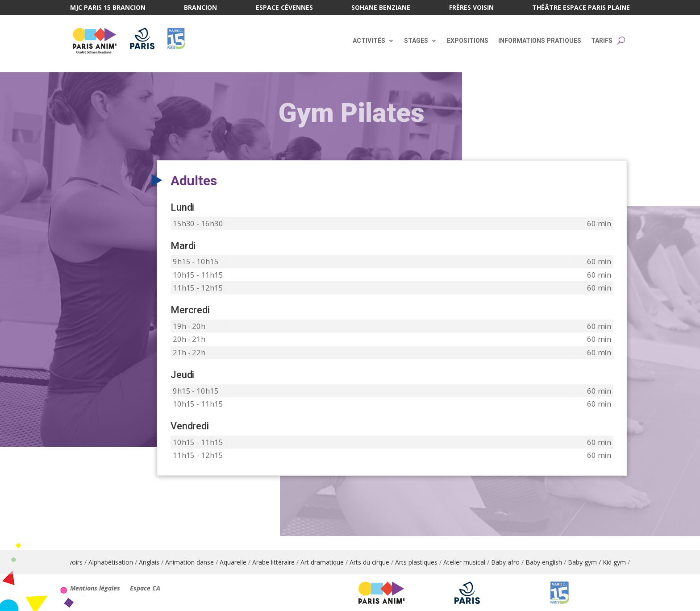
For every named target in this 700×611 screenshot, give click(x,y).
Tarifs (602, 41)
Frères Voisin (471, 8)
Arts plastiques (422, 562)
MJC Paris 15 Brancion (108, 8)
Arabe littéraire (279, 562)
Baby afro (511, 562)
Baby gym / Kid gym (603, 562)
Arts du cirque (375, 562)
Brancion (200, 8)
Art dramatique (328, 562)
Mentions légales (95, 589)
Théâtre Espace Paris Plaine (581, 8)
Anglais (155, 562)
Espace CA (145, 589)
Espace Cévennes (284, 8)
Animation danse (195, 562)
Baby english (550, 562)
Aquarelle (239, 562)
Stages (416, 41)
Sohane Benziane (381, 8)
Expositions (468, 41)
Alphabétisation (117, 562)
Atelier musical (470, 562)
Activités (369, 41)
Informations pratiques (540, 41)
